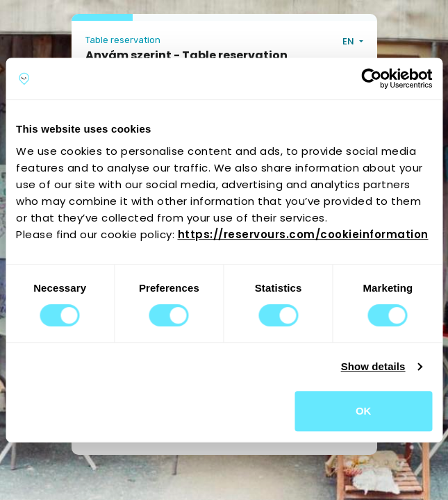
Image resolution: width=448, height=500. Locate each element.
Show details (373, 366)
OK (364, 411)
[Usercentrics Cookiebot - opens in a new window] (371, 78)
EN (349, 41)
